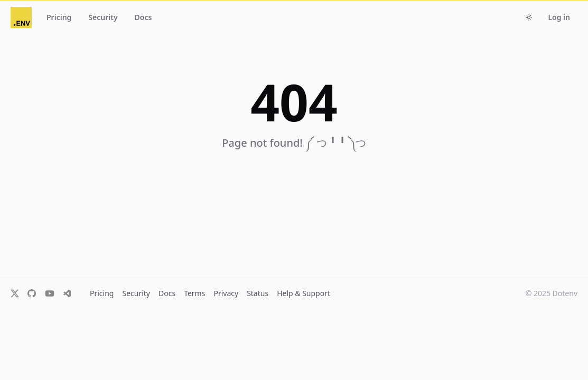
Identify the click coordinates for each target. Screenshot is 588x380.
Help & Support (304, 293)
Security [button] (103, 17)
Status (258, 293)
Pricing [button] (59, 17)
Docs (167, 293)
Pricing (102, 293)
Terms (194, 293)
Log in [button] (559, 17)
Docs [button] (143, 17)
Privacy (226, 293)
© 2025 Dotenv (552, 293)
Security (136, 293)
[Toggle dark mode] (529, 17)
